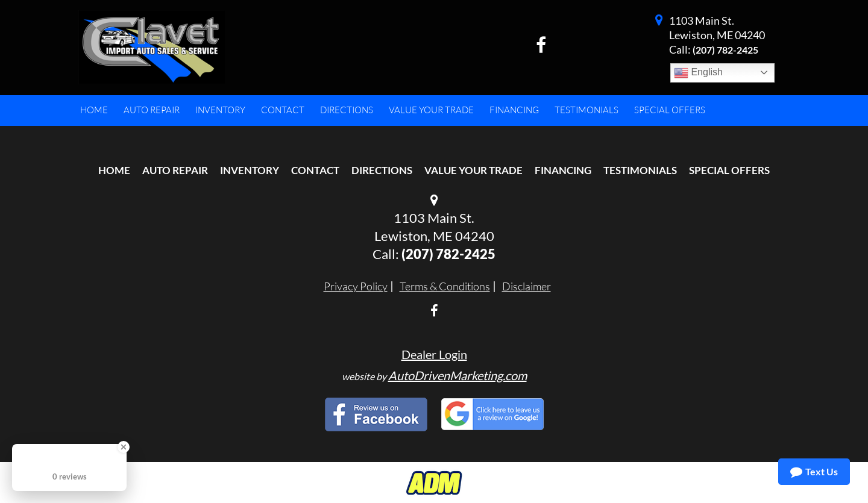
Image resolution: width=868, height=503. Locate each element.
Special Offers (729, 170)
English (698, 73)
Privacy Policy (356, 286)
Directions (382, 170)
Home (114, 170)
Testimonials (640, 170)
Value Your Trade (473, 170)
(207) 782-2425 (725, 50)
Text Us (814, 472)
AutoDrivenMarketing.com (458, 375)
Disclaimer (527, 286)
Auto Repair (175, 170)
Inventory (250, 170)
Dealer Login (434, 354)
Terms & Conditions (445, 286)
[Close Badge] (124, 447)
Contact (315, 170)
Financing (563, 170)
